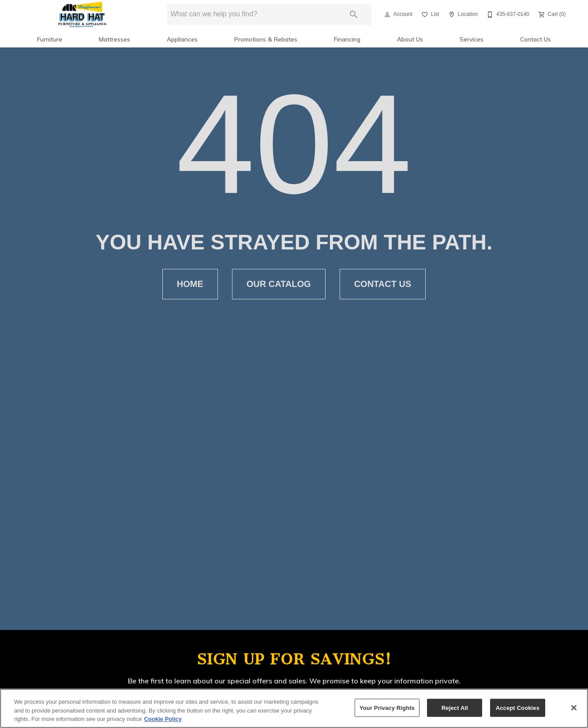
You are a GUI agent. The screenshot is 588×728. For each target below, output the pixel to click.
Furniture (50, 39)
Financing (347, 39)
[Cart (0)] (551, 15)
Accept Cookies (518, 707)
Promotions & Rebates (266, 39)
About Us (410, 39)
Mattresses (114, 39)
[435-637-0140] (507, 15)
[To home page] (82, 15)
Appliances (182, 39)
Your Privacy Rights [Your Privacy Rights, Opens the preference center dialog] (387, 707)
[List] (429, 15)
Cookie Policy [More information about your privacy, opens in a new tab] (163, 719)
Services (472, 39)
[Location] (462, 15)
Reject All (455, 707)
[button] (387, 15)
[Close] (574, 708)
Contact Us (536, 39)
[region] (294, 708)
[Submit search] (354, 15)
